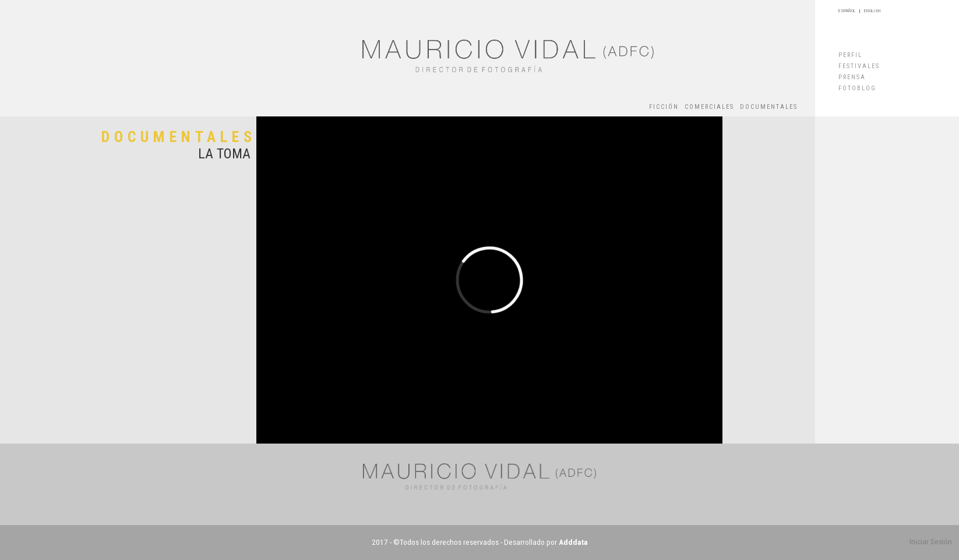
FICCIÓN (664, 107)
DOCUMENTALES (769, 107)
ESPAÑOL (847, 11)
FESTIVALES (859, 66)
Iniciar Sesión (931, 542)
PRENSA (852, 77)
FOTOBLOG (857, 88)
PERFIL (850, 55)
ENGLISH (872, 11)
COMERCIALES (709, 107)
